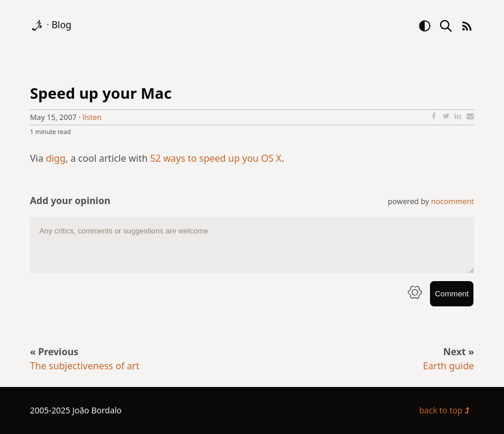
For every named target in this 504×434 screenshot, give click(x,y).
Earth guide (448, 366)
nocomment (453, 201)
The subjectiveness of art (85, 366)
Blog (62, 25)
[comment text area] (252, 245)
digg (56, 158)
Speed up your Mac (101, 93)
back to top (447, 410)
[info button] (415, 294)
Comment (452, 294)
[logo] (38, 25)
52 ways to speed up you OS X (216, 158)
